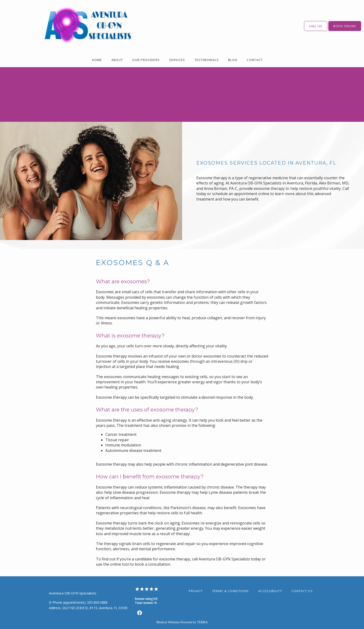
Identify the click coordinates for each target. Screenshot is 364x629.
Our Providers (146, 60)
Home (97, 60)
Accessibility (270, 591)
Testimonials (207, 60)
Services (177, 60)
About (117, 60)
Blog (233, 60)
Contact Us (302, 591)
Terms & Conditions (230, 591)
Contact (255, 60)
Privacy (196, 591)
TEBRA (202, 622)
